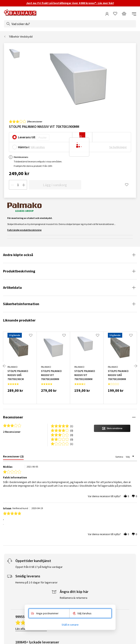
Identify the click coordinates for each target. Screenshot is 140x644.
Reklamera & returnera (74, 598)
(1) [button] (72, 426)
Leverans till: (27, 137)
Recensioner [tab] (13, 417)
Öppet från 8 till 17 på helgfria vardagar (39, 567)
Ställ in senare (70, 625)
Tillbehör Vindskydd (21, 37)
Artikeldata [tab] (12, 287)
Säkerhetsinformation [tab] (21, 304)
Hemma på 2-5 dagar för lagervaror (36, 582)
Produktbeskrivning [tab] (19, 271)
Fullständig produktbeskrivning (24, 230)
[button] (112, 428)
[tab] (13, 457)
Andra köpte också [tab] (18, 255)
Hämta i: (24, 147)
